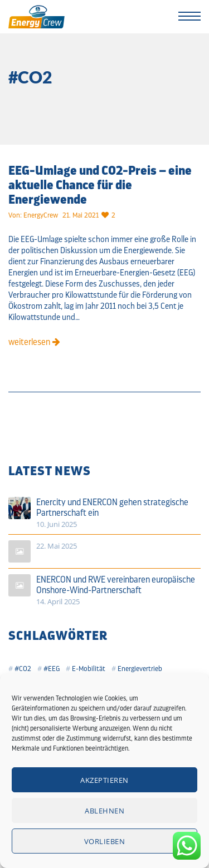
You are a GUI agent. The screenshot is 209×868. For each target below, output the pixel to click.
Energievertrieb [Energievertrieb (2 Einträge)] (140, 669)
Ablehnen (104, 811)
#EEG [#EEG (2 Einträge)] (52, 669)
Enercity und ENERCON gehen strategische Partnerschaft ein (112, 507)
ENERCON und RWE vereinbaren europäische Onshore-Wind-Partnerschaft (116, 585)
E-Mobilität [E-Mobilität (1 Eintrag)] (89, 669)
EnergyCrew (41, 215)
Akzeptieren (104, 780)
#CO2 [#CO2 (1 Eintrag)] (23, 669)
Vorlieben (105, 841)
